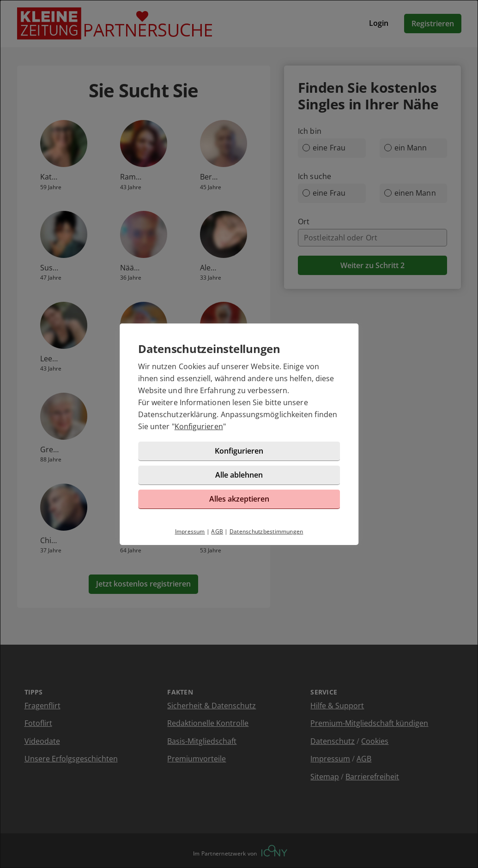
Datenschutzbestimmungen (266, 531)
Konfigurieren (199, 426)
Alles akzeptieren (239, 499)
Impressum (190, 531)
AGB (217, 531)
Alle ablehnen (239, 475)
